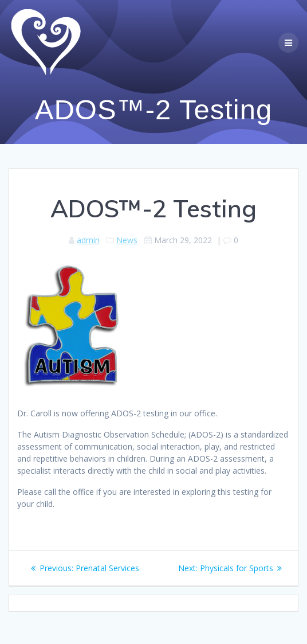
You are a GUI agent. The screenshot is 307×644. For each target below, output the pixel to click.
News (127, 240)
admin (88, 240)
